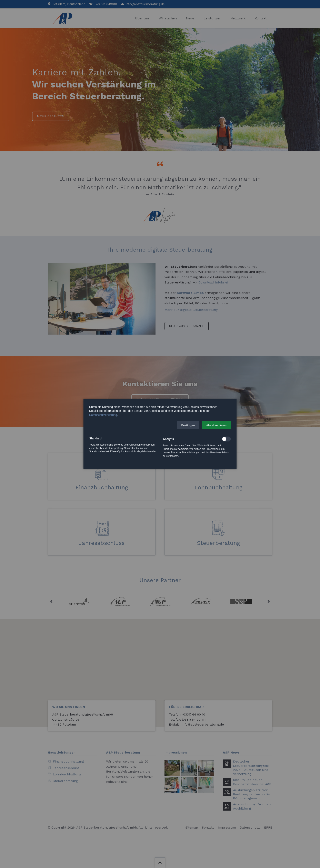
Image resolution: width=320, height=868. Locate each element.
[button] (188, 425)
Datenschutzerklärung (103, 415)
